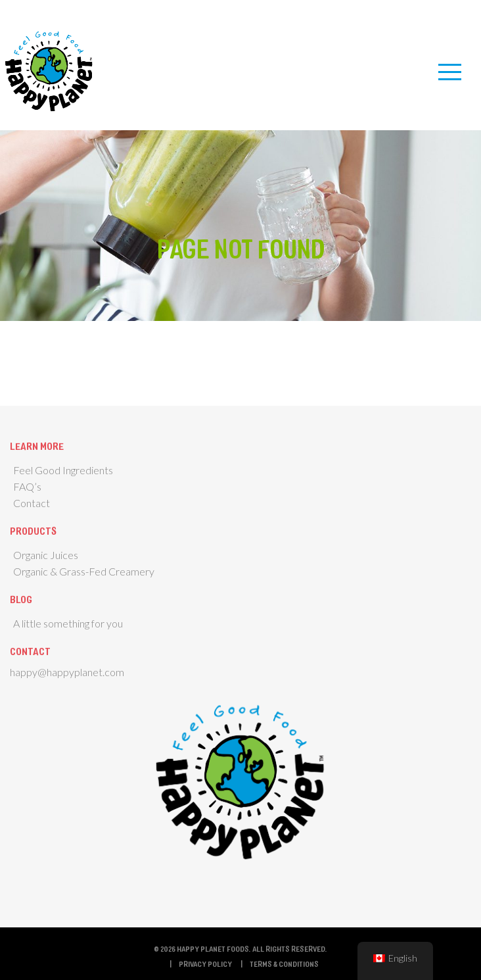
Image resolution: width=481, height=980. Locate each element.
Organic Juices (46, 555)
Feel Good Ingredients (63, 470)
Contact (32, 503)
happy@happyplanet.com (67, 672)
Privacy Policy (205, 964)
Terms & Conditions (284, 964)
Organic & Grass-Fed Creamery (84, 571)
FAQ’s (27, 486)
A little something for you (68, 623)
